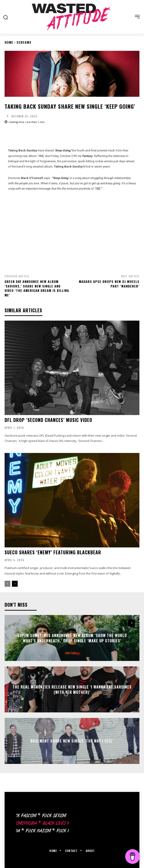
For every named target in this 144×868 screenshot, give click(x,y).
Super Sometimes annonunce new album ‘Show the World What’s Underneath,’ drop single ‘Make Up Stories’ (72, 638)
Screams (24, 42)
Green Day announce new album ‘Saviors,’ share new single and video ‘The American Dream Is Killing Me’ (37, 288)
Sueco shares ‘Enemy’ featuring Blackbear (53, 552)
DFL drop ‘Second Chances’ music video (48, 420)
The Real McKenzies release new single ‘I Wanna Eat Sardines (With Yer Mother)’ (72, 689)
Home (9, 42)
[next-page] (15, 584)
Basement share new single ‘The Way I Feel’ (72, 741)
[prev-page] (7, 584)
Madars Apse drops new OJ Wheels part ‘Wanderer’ (109, 284)
